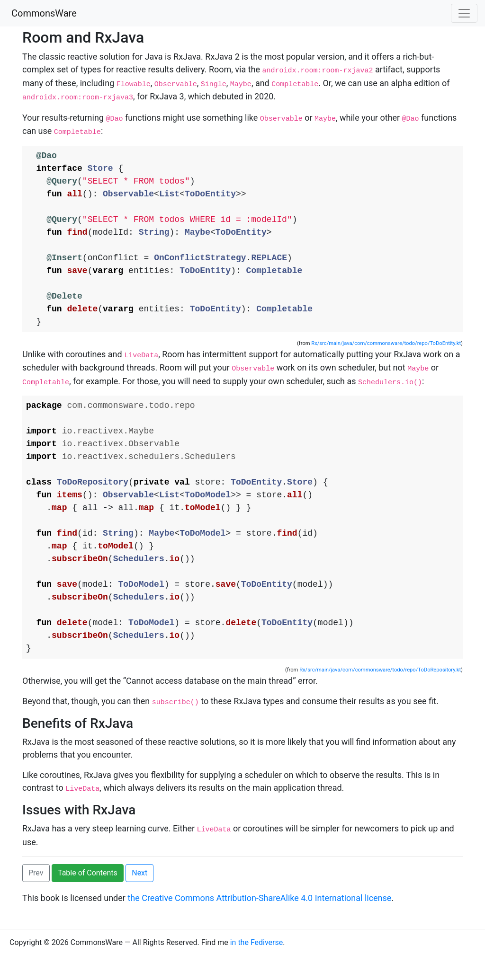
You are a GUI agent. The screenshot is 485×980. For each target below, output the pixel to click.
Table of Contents (88, 897)
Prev (36, 897)
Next (139, 897)
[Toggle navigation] (464, 13)
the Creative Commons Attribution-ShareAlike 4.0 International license (259, 922)
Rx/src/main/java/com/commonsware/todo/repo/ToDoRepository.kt (380, 696)
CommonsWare (44, 13)
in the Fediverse (257, 967)
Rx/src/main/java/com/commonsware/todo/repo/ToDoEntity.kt (386, 353)
